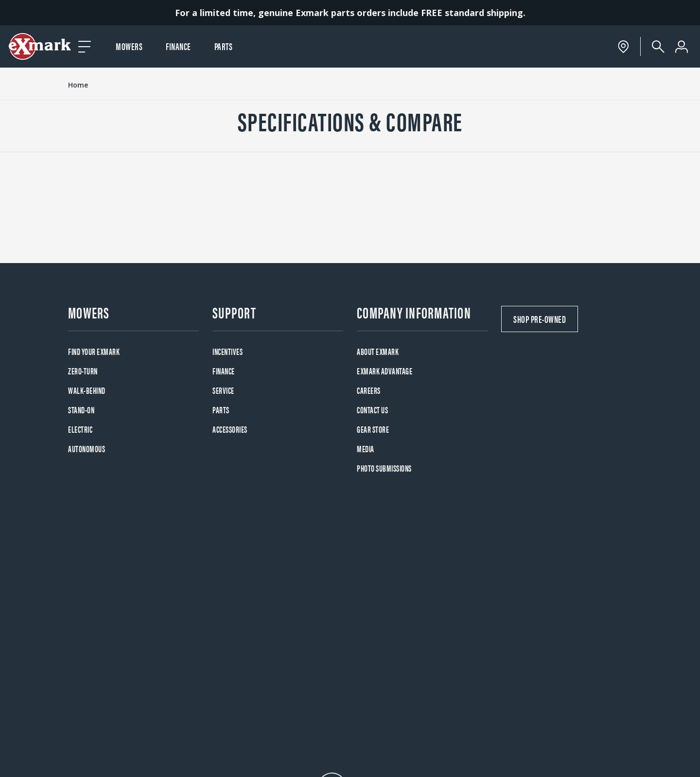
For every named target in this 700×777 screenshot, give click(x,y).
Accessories (230, 429)
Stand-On (81, 410)
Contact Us (372, 410)
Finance (178, 46)
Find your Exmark (94, 351)
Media (366, 449)
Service (223, 390)
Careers (369, 390)
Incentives (227, 351)
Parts (224, 46)
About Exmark (378, 351)
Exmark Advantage (385, 371)
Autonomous (87, 449)
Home (78, 85)
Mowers (129, 46)
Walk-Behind (87, 390)
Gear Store (373, 429)
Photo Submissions (384, 468)
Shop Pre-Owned (540, 319)
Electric (80, 429)
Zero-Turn (83, 371)
